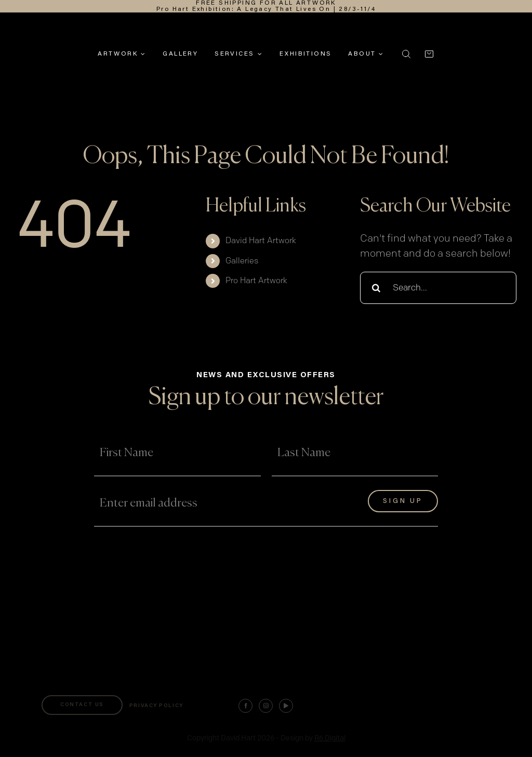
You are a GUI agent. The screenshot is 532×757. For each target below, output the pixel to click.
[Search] (376, 288)
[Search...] (438, 288)
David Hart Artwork (261, 241)
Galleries (242, 261)
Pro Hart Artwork (256, 281)
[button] (406, 54)
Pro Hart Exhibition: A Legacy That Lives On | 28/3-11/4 (266, 9)
